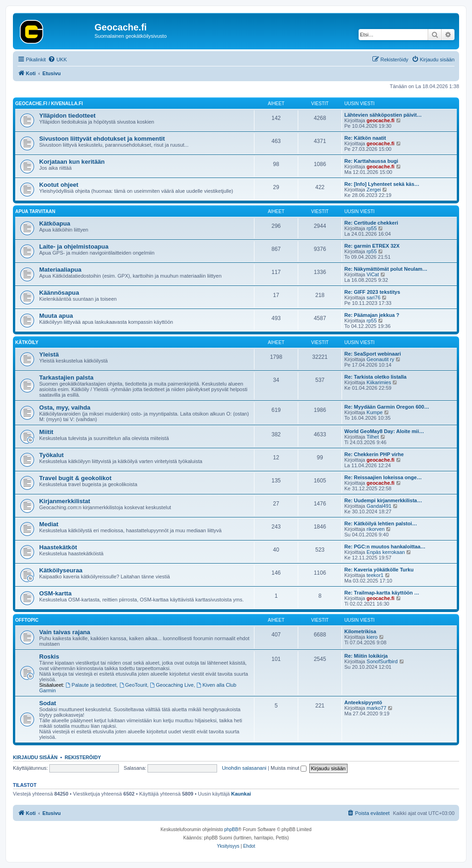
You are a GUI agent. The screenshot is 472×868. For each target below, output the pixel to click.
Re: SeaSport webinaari (373, 354)
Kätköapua (55, 223)
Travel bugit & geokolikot (75, 478)
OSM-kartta (55, 593)
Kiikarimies (379, 382)
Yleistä (49, 354)
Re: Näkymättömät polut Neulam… (386, 269)
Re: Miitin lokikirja (366, 656)
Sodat (48, 703)
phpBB (231, 829)
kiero (372, 637)
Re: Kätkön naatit (365, 138)
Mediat (49, 524)
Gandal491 (379, 506)
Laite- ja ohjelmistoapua (74, 247)
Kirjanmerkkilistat (65, 501)
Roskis (49, 657)
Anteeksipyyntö (363, 702)
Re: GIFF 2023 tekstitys (372, 292)
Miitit (46, 432)
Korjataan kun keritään (72, 162)
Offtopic (27, 620)
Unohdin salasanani (244, 768)
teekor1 (375, 575)
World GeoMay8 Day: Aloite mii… (384, 431)
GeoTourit (133, 685)
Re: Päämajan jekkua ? (372, 315)
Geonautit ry (380, 359)
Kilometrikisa (360, 631)
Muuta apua (56, 316)
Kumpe (375, 412)
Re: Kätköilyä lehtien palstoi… (381, 523)
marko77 (376, 708)
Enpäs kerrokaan (386, 552)
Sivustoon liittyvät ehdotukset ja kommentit (102, 139)
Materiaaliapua (60, 270)
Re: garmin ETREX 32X (372, 246)
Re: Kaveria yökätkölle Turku (379, 570)
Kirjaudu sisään (35, 757)
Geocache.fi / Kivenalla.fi (49, 104)
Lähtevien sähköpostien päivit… (383, 115)
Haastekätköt (58, 547)
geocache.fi (381, 120)
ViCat (373, 274)
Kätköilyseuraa (61, 570)
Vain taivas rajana (65, 632)
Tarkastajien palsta (66, 378)
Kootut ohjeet (59, 185)
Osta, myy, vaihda (65, 407)
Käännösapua (59, 293)
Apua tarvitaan (35, 211)
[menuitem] (57, 59)
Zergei (374, 190)
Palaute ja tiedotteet (91, 685)
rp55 (372, 228)
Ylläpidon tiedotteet (67, 116)
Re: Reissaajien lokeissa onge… (383, 477)
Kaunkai (241, 794)
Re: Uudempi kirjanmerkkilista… (383, 500)
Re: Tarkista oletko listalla (375, 377)
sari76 (373, 297)
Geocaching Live (172, 685)
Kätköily (27, 342)
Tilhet (373, 437)
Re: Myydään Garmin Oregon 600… (387, 407)
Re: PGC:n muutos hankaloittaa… (385, 547)
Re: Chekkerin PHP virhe (374, 454)
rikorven (375, 529)
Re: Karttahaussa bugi (371, 161)
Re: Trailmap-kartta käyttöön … (382, 593)
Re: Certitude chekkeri (371, 223)
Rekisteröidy (83, 757)
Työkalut (51, 455)
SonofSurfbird (382, 661)
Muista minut (289, 768)
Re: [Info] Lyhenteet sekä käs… (382, 184)
